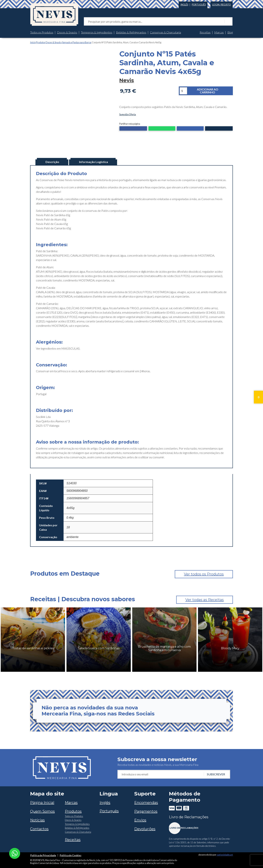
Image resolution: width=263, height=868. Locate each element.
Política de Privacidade (43, 854)
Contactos (39, 828)
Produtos (41, 42)
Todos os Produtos (42, 32)
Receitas (205, 32)
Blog (230, 32)
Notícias (37, 819)
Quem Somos (42, 810)
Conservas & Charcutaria (165, 32)
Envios (140, 819)
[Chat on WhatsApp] (15, 853)
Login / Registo (222, 5)
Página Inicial (42, 801)
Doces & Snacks (67, 32)
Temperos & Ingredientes (97, 32)
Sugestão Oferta (128, 114)
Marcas (219, 32)
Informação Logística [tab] (94, 161)
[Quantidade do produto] (183, 91)
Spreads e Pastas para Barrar (77, 42)
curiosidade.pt (225, 854)
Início (33, 42)
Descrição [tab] (52, 161)
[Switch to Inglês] (184, 4)
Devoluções (145, 828)
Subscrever (216, 773)
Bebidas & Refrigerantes (131, 32)
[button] (133, 129)
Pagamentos (146, 810)
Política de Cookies (70, 854)
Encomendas (146, 801)
